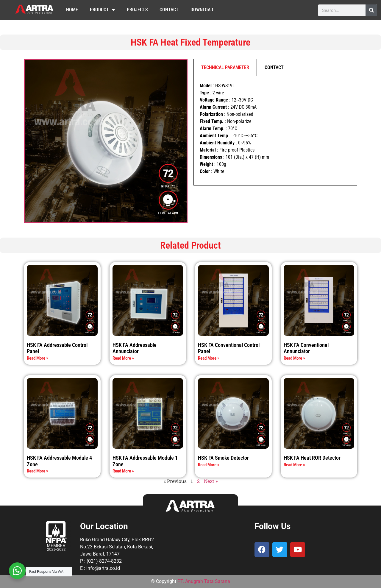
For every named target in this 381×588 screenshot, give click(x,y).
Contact (169, 10)
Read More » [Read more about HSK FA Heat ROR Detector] (294, 465)
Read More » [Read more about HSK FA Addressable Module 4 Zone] (38, 471)
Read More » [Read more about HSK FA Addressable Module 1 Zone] (123, 471)
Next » (211, 481)
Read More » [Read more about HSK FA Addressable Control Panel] (38, 358)
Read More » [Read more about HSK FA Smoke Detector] (209, 465)
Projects (137, 10)
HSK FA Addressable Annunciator (135, 348)
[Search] (371, 10)
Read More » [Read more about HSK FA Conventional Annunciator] (294, 358)
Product (102, 10)
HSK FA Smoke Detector (223, 458)
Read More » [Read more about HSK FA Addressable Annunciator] (123, 358)
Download (202, 10)
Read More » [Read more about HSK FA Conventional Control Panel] (209, 358)
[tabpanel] (275, 131)
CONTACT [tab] (274, 67)
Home (72, 10)
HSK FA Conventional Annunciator (306, 348)
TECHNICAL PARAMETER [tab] (225, 67)
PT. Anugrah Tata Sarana (204, 581)
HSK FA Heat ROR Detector (312, 458)
